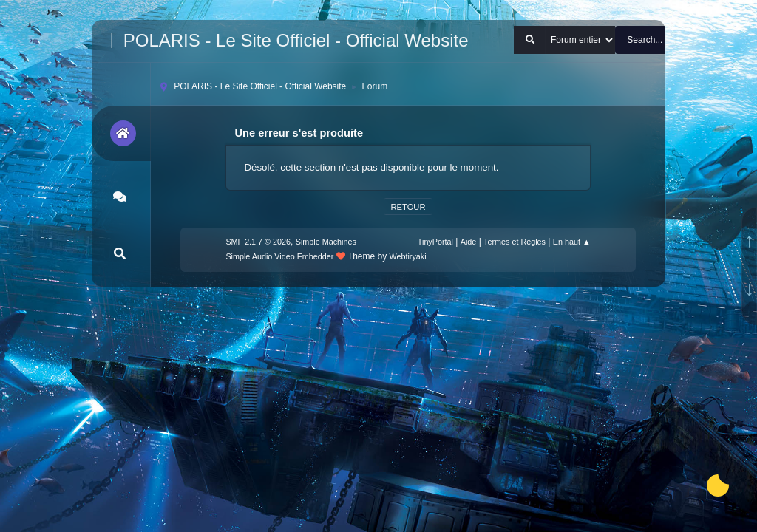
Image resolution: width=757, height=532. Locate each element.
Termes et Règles (515, 242)
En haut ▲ (572, 242)
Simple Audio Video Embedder (279, 256)
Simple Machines (326, 242)
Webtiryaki (408, 256)
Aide (469, 242)
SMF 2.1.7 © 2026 (258, 242)
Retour (408, 207)
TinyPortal (435, 242)
